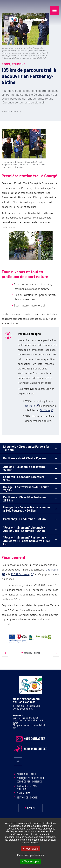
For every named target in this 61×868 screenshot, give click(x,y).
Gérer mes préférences (30, 855)
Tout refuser (31, 849)
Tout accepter (30, 862)
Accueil (31, 808)
